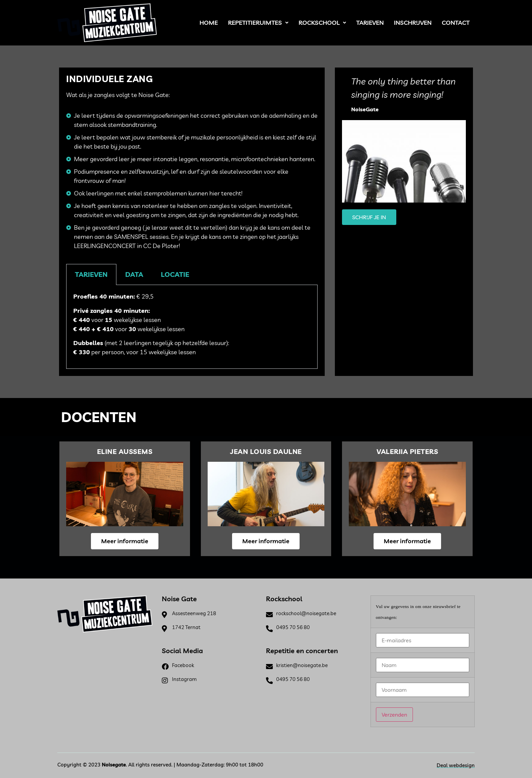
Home (209, 23)
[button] (258, 23)
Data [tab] (134, 274)
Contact (456, 23)
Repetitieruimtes (258, 23)
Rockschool (322, 23)
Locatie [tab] (175, 274)
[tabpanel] (192, 327)
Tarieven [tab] (91, 274)
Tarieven (370, 23)
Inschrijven (413, 23)
